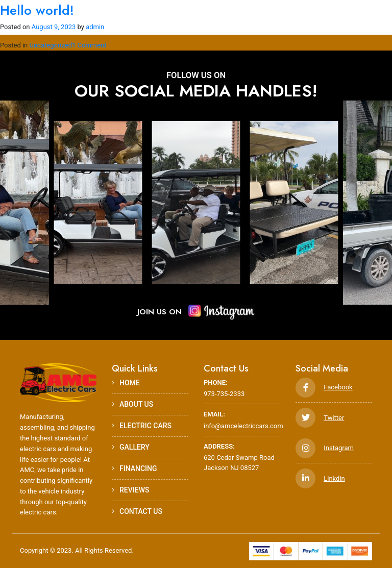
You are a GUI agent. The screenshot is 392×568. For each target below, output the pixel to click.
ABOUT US (132, 404)
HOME (126, 383)
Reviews (130, 490)
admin (95, 27)
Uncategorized (51, 45)
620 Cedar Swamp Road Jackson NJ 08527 (242, 456)
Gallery (131, 447)
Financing (134, 468)
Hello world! (37, 10)
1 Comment (89, 45)
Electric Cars (142, 426)
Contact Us (137, 511)
